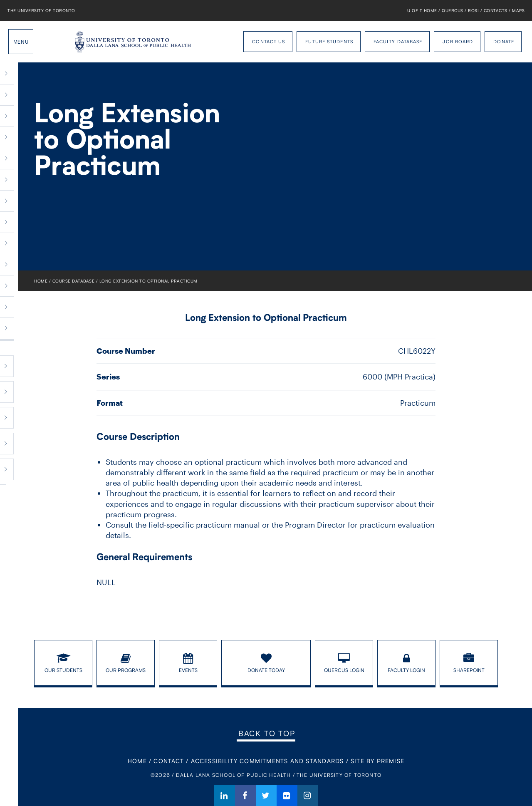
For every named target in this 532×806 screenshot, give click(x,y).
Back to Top (267, 733)
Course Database (74, 281)
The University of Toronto (41, 10)
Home (41, 281)
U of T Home (422, 10)
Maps (518, 10)
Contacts (496, 10)
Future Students (329, 41)
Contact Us (268, 41)
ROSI (473, 10)
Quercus (453, 10)
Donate (504, 41)
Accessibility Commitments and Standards (267, 761)
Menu (21, 42)
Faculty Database (398, 41)
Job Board (458, 41)
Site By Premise (377, 761)
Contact (168, 761)
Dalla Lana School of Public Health (56, 42)
